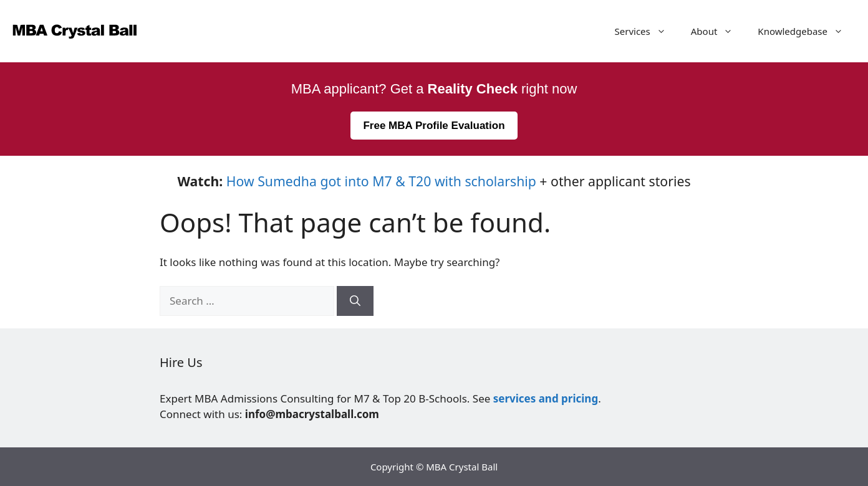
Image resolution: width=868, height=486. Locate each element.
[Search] (355, 301)
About (718, 31)
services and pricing (546, 398)
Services (647, 31)
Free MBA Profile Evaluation (434, 126)
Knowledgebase (807, 31)
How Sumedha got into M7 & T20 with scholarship (381, 181)
